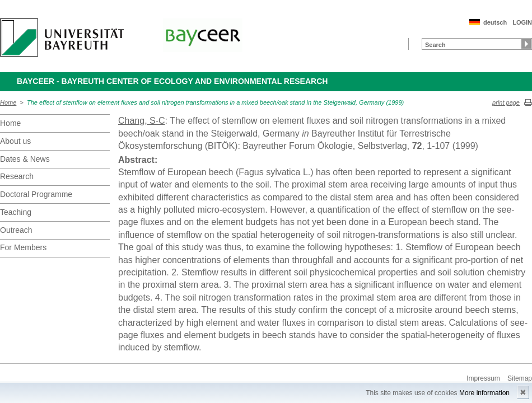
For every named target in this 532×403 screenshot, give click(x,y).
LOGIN (522, 22)
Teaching (16, 212)
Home (8, 102)
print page (506, 102)
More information (484, 393)
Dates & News (25, 159)
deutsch (495, 22)
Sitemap (520, 378)
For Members (23, 247)
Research (17, 176)
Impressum (483, 378)
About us (15, 141)
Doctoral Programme (36, 194)
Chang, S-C (142, 121)
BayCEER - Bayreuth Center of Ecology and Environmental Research (172, 81)
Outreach (16, 230)
